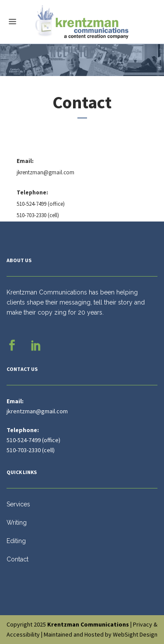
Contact (17, 559)
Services (18, 504)
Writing (17, 523)
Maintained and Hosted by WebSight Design (101, 634)
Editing (16, 541)
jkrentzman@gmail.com (45, 172)
